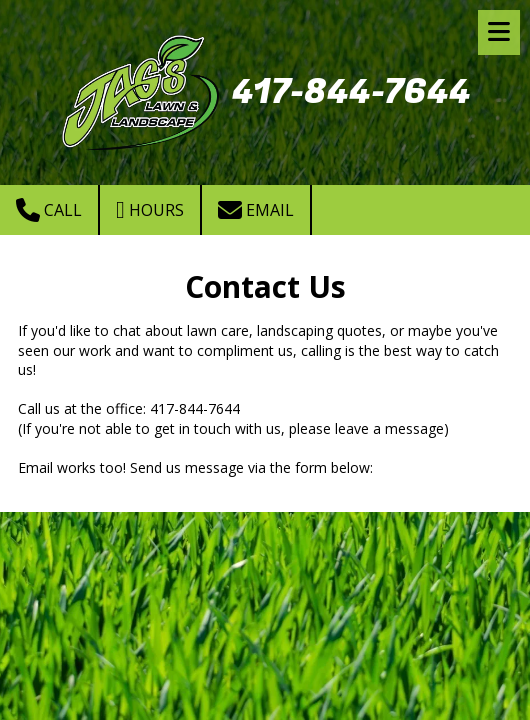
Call (49, 210)
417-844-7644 (351, 92)
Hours (150, 210)
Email (256, 210)
